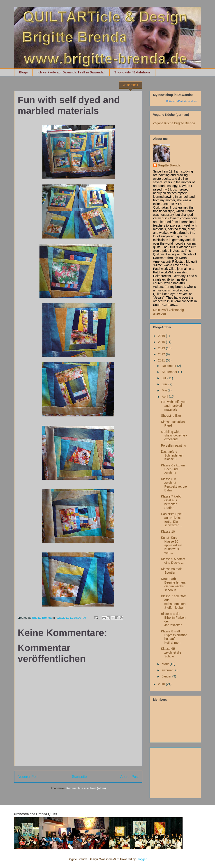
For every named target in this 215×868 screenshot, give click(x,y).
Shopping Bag (171, 416)
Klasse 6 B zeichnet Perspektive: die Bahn (174, 485)
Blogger (141, 859)
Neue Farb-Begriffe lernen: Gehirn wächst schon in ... (173, 584)
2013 (162, 348)
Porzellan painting (173, 445)
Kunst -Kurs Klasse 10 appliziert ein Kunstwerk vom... (171, 545)
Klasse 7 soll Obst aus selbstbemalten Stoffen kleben (173, 602)
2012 (162, 354)
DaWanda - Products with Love (182, 101)
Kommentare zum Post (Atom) (86, 788)
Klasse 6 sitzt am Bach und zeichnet (173, 469)
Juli (165, 378)
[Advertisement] (176, 772)
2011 (162, 360)
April (165, 397)
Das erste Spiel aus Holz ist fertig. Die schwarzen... (172, 520)
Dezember (169, 366)
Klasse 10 (168, 532)
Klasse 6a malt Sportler (171, 571)
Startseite (79, 777)
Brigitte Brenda (169, 165)
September (170, 372)
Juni (165, 384)
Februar (168, 670)
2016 (162, 336)
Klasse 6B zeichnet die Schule (171, 652)
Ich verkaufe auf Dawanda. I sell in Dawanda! (71, 72)
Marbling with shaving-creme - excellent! (174, 436)
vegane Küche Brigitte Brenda (174, 123)
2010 (162, 684)
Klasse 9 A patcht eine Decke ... (173, 561)
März (166, 664)
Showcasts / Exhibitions (132, 72)
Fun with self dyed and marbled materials (174, 406)
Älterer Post (129, 777)
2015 (162, 342)
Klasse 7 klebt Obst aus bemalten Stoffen (171, 502)
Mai (165, 390)
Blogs (24, 72)
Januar (167, 676)
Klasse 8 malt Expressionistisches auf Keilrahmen (174, 637)
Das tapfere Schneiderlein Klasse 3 (172, 455)
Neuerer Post (28, 777)
